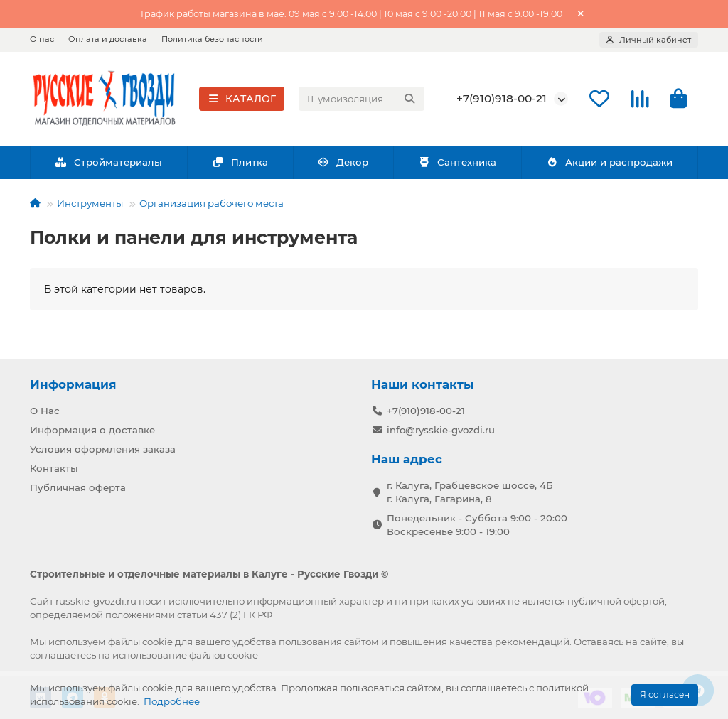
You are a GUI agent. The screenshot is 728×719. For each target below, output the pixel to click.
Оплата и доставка (108, 39)
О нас (42, 39)
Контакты (54, 468)
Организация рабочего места (212, 205)
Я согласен (665, 694)
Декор (343, 164)
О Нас (45, 411)
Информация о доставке (92, 430)
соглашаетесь (63, 655)
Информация (73, 384)
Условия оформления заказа (103, 449)
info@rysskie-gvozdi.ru (441, 430)
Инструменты (90, 205)
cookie (157, 642)
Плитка (240, 164)
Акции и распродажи (609, 164)
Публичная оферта (78, 487)
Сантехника (457, 164)
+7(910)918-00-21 (502, 100)
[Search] (362, 100)
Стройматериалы (108, 164)
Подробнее (172, 701)
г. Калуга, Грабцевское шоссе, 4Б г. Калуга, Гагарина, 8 (470, 492)
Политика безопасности (212, 39)
